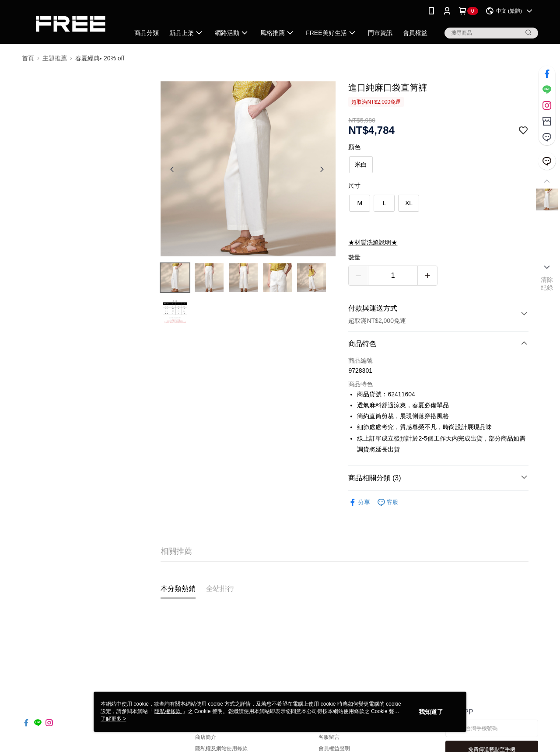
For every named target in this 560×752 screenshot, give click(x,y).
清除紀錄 (547, 283)
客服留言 (329, 737)
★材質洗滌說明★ (373, 242)
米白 (361, 164)
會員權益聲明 (334, 749)
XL (409, 203)
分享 (359, 502)
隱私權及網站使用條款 (221, 749)
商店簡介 (206, 737)
